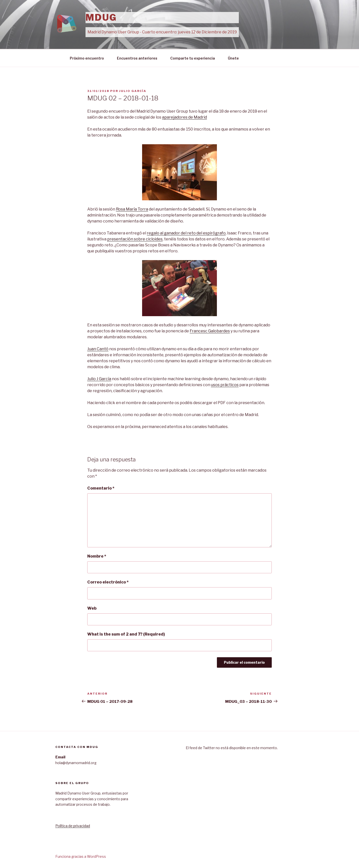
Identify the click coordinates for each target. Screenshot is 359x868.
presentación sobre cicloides (135, 239)
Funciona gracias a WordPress (81, 856)
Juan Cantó (98, 349)
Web (92, 608)
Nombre (97, 556)
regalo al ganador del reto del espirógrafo (186, 233)
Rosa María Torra (132, 209)
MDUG (101, 17)
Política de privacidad (73, 826)
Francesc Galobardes (210, 331)
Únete (233, 58)
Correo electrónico (108, 582)
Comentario (101, 488)
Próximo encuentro (87, 58)
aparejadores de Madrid (184, 117)
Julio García (133, 91)
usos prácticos (225, 385)
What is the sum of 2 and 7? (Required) (126, 634)
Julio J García (99, 379)
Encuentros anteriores (137, 58)
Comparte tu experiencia (193, 58)
